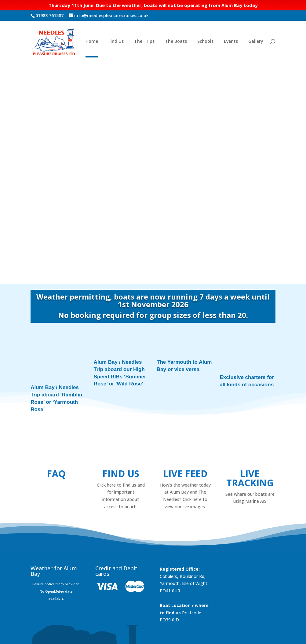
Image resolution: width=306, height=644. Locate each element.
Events (231, 42)
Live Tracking (250, 453)
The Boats (176, 42)
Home (92, 42)
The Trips (144, 42)
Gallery (256, 42)
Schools (205, 42)
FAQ (56, 449)
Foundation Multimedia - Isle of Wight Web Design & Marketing (127, 636)
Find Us (116, 42)
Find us (121, 449)
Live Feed (185, 449)
